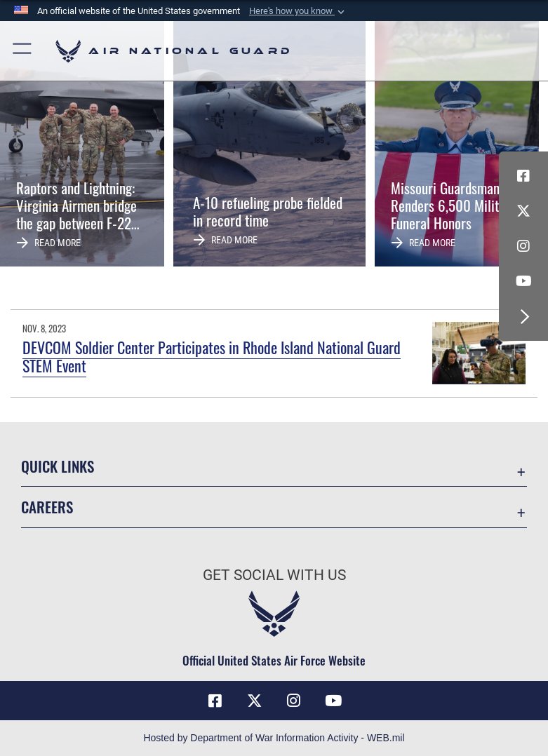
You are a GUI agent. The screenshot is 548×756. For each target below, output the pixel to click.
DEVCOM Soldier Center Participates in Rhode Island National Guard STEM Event (212, 356)
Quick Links (58, 466)
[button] (298, 11)
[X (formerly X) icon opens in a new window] (523, 211)
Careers (47, 507)
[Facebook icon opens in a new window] (523, 176)
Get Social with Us (274, 575)
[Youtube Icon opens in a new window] (523, 281)
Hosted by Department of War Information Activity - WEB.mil (274, 738)
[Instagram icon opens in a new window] (523, 246)
